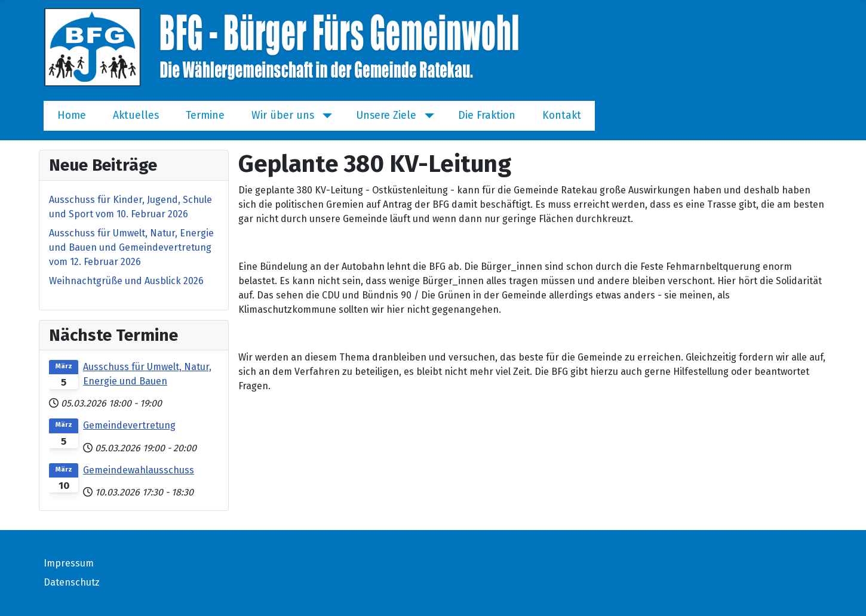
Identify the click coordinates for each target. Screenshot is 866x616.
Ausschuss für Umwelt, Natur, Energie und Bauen (147, 374)
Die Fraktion (487, 115)
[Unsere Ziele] (427, 116)
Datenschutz (72, 582)
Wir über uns (283, 115)
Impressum (69, 563)
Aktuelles (136, 115)
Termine (205, 115)
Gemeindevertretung (129, 425)
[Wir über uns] (325, 116)
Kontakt (562, 115)
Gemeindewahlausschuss (139, 470)
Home (72, 115)
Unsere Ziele (386, 115)
